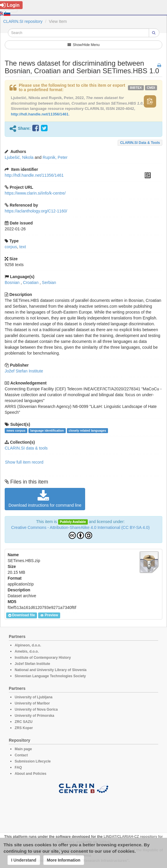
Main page (23, 749)
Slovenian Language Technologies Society (50, 676)
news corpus (16, 430)
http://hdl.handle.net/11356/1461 (40, 114)
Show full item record (24, 462)
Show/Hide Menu (84, 45)
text (23, 247)
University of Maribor (32, 703)
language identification (47, 430)
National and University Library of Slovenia (51, 670)
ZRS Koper (24, 728)
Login (10, 5)
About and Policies (31, 774)
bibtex (136, 88)
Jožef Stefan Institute (24, 371)
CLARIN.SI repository (23, 21)
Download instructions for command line (45, 499)
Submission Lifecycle (33, 761)
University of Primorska (34, 716)
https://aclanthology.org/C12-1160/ (36, 211)
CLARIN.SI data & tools (140, 143)
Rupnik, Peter (55, 157)
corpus (11, 247)
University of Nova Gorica (36, 709)
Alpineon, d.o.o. (28, 645)
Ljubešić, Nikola (19, 157)
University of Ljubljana (34, 697)
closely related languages (87, 430)
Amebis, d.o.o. (27, 651)
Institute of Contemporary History (43, 658)
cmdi (151, 88)
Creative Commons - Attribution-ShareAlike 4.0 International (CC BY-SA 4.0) (80, 527)
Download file (22, 615)
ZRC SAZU (24, 722)
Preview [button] (49, 615)
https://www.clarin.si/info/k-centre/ (35, 193)
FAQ (18, 767)
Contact (21, 755)
